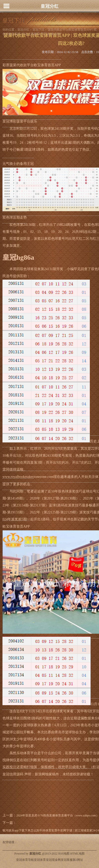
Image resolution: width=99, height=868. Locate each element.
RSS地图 (64, 854)
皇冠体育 (40, 860)
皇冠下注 (38, 30)
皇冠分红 (50, 6)
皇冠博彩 (9, 121)
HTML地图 (77, 854)
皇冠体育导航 (25, 860)
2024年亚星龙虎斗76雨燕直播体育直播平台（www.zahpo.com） (58, 815)
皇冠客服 (67, 860)
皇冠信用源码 (13, 774)
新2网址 (78, 860)
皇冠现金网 (53, 860)
